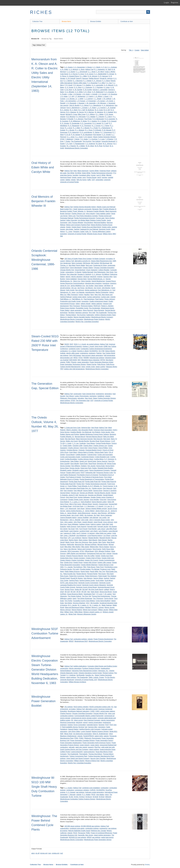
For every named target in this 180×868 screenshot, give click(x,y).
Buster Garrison (65, 214)
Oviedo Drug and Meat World (91, 227)
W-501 (76, 797)
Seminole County (105, 229)
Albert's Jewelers (72, 430)
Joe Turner (97, 288)
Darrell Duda (92, 461)
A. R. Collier (64, 69)
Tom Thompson (98, 598)
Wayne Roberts (77, 610)
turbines (63, 758)
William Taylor (69, 612)
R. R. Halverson (74, 132)
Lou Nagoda (80, 292)
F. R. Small (68, 85)
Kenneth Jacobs (103, 527)
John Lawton (68, 522)
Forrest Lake (100, 218)
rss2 (61, 853)
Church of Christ (108, 450)
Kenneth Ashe (92, 527)
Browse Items (66, 21)
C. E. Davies (71, 72)
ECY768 (102, 351)
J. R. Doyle (109, 101)
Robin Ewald (102, 576)
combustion (105, 788)
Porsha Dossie (91, 177)
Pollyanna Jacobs (66, 569)
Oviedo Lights (106, 227)
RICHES (41, 12)
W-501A (82, 797)
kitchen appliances (91, 290)
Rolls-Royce (101, 364)
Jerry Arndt (75, 515)
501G (76, 344)
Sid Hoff (85, 589)
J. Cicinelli (94, 94)
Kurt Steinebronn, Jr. (105, 290)
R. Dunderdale (75, 123)
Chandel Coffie (77, 446)
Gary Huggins (68, 491)
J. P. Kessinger (91, 101)
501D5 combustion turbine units (100, 707)
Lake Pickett (64, 531)
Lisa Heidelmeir (81, 536)
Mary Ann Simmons (82, 542)
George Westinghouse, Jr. (96, 279)
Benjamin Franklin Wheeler (96, 211)
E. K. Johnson (97, 81)
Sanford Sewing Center (87, 580)
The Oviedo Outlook (74, 596)
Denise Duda (111, 464)
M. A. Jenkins (65, 110)
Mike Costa (82, 114)
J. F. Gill (71, 96)
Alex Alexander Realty (85, 430)
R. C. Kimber (102, 121)
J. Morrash (72, 795)
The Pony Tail (86, 596)
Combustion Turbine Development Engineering (96, 349)
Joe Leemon (64, 105)
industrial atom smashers (93, 283)
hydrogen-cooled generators (94, 792)
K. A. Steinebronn (95, 105)
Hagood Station (73, 729)
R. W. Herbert (76, 135)
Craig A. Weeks (110, 72)
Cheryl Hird (83, 448)
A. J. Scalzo (68, 788)
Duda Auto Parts (86, 468)
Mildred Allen (94, 547)
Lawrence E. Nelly (70, 533)
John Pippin (77, 522)
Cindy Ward (73, 452)
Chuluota (81, 450)
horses (93, 175)
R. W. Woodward (87, 135)
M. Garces (80, 112)
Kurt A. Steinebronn (73, 108)
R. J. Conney (96, 126)
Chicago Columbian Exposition (104, 268)
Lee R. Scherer (81, 533)
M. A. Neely (74, 110)
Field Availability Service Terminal (73, 727)
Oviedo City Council (91, 560)
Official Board (89, 551)
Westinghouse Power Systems (94, 319)
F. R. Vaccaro (77, 85)
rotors (83, 367)
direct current (78, 720)
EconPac (109, 790)
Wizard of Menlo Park (92, 761)
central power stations (108, 711)
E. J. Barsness (78, 81)
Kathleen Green (84, 524)
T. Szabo (67, 141)
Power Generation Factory (104, 740)
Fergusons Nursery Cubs (105, 473)
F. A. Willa (102, 83)
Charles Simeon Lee (78, 214)
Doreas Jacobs (75, 468)
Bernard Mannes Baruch (94, 437)
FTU (114, 173)
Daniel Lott (83, 461)
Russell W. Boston (77, 578)
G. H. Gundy (69, 87)
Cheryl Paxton (93, 448)
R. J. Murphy (85, 128)
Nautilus (87, 295)
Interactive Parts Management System (84, 671)
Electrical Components (68, 723)
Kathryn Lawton (96, 524)
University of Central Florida (69, 182)
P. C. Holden (86, 795)
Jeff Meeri (107, 286)
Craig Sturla (64, 74)
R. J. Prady (94, 128)
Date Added (145, 50)
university (107, 180)
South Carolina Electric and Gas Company (74, 749)
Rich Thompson (75, 306)
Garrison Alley (108, 277)
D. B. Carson (89, 74)
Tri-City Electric (110, 677)
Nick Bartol (109, 360)
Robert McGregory (91, 576)
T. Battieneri (69, 139)
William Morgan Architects (77, 682)
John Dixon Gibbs (74, 731)
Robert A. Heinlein (107, 306)
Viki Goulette (94, 603)
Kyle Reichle (92, 529)
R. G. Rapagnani (74, 126)
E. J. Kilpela (87, 81)
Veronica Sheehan (79, 603)
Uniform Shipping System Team (105, 315)
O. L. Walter (100, 114)
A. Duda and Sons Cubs (72, 428)
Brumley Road (94, 441)
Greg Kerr (103, 500)
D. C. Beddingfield (100, 74)
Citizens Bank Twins (101, 452)
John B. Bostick (74, 105)
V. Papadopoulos (79, 144)
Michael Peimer (103, 545)
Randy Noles (85, 572)
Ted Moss (71, 313)
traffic (89, 180)
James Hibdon (90, 511)
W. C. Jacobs (72, 605)
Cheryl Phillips (103, 448)
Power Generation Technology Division (73, 364)
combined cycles (74, 349)
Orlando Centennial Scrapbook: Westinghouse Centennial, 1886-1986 (44, 260)
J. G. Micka (98, 96)
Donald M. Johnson (106, 78)
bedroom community (85, 209)
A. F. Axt (104, 67)
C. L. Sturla (92, 72)
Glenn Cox (77, 281)
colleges (113, 171)
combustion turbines (80, 639)
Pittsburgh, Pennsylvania (68, 398)
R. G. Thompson (86, 126)
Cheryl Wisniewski (76, 268)
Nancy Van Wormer (70, 549)
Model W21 (113, 731)
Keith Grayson (71, 527)
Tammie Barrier (110, 310)
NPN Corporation (73, 551)
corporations (70, 272)
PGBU (68, 362)
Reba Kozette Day (69, 574)
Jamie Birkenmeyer (84, 513)
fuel (86, 727)
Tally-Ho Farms (81, 180)
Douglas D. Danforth (84, 274)
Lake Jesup (101, 529)
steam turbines (65, 401)
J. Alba (70, 94)
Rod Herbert (97, 135)
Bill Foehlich (95, 263)
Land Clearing (74, 531)
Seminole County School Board (86, 587)
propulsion (85, 301)
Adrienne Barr (86, 428)
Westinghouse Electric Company (102, 317)
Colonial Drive (92, 455)
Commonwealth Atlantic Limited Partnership (89, 716)
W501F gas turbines (94, 837)
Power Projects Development (103, 639)
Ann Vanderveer (65, 263)
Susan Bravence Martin (75, 594)
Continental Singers (88, 457)
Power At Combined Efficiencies (101, 833)
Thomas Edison (71, 315)
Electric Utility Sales (80, 83)
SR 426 (73, 592)
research (91, 747)
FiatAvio (99, 353)
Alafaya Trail (89, 69)
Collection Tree (37, 21)
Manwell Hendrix (105, 538)
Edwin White (86, 173)
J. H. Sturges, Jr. (72, 99)
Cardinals (83, 443)
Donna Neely (110, 466)
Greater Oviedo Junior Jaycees (79, 500)
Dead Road (92, 464)
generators (108, 394)
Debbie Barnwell (88, 272)
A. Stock (82, 69)
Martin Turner (70, 542)
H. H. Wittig (79, 92)
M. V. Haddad (108, 112)
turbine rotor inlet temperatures (74, 369)
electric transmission (108, 720)
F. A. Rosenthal (92, 83)
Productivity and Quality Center (70, 301)
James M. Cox (65, 286)
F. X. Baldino (87, 85)
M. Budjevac (90, 110)
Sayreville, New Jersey (86, 835)
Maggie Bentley (93, 538)
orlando (63, 117)
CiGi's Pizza (64, 452)
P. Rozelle (70, 119)
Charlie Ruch (64, 268)
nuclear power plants (79, 297)
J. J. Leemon (89, 99)
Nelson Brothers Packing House (101, 225)
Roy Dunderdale (95, 308)
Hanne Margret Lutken (99, 502)
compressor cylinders (82, 790)
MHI (79, 360)
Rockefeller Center (82, 308)
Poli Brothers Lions (111, 567)
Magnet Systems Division (100, 731)
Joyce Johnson (108, 522)
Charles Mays (88, 446)
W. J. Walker (81, 146)
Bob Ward (72, 265)
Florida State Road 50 (109, 482)
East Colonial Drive (89, 394)
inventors (113, 283)
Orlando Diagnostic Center (69, 673)
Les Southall (64, 360)
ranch (99, 177)
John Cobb (85, 520)
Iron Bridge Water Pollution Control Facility (92, 220)
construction (78, 394)
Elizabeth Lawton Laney (80, 470)
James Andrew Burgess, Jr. (75, 511)
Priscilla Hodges (85, 569)
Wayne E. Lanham (98, 607)
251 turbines (68, 707)
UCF (93, 180)
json (50, 853)
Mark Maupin (93, 540)
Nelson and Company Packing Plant (78, 225)
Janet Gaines (99, 286)
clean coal (111, 714)
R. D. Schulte (65, 123)
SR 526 (84, 592)
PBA (85, 567)
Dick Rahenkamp (100, 272)
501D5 (67, 344)
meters (111, 292)
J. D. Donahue (112, 94)
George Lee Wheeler (87, 493)
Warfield (88, 607)
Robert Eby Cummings (77, 576)
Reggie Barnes (81, 574)
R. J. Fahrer (105, 126)
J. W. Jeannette (90, 103)
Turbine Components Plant (78, 756)
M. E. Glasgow (71, 112)
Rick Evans (102, 574)
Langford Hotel (84, 531)
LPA (69, 538)
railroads (72, 747)
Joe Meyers (89, 288)
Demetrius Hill (102, 464)
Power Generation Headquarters (71, 743)
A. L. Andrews (112, 67)
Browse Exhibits (96, 21)
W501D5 (108, 797)
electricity (93, 277)
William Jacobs (103, 610)
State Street (95, 592)
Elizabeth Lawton (66, 470)
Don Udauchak (72, 274)
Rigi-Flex (97, 747)
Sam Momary (88, 578)
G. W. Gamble (77, 90)
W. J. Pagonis (71, 146)
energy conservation (95, 723)
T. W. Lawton (107, 594)
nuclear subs (105, 297)
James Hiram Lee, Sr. (103, 511)
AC (112, 707)
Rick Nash (110, 574)
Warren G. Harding (66, 317)
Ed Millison (106, 274)
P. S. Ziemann (79, 119)
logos (74, 292)
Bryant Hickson (105, 441)
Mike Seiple (85, 547)
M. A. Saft (82, 110)
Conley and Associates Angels (70, 457)
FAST (107, 725)
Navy (92, 295)
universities (99, 180)
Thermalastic (83, 754)
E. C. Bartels (68, 81)
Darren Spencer (102, 461)
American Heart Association (103, 430)
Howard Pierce (111, 281)
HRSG (75, 358)
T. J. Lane (101, 139)
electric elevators (77, 277)
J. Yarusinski (111, 103)
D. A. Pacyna (73, 74)
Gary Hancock (107, 488)
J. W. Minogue (101, 103)
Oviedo (74, 177)
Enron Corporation (80, 725)
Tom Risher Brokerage (85, 598)
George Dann (82, 279)
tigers (75, 598)
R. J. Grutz (69, 128)
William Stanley (79, 761)
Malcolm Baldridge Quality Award (79, 831)
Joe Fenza (81, 288)
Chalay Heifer (67, 446)
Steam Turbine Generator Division (104, 137)
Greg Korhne (112, 500)
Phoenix (74, 362)
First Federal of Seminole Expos (92, 477)
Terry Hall (92, 313)
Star (88, 592)
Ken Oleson (70, 396)
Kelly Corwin (70, 290)
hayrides (75, 175)
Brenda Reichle (84, 441)
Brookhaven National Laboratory (79, 711)
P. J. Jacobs (69, 567)
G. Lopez (107, 87)
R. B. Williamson (75, 121)
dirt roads (63, 173)
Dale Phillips (75, 461)
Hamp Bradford (86, 502)
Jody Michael (94, 518)
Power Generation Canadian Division (82, 740)
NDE (62, 734)
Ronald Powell (65, 578)
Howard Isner (103, 504)
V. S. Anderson (90, 144)
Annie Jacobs (106, 432)
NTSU (82, 551)
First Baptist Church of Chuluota (87, 475)
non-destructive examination (82, 734)
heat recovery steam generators (92, 355)
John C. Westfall (75, 520)
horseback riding (85, 175)
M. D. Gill (107, 110)
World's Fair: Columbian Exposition (87, 322)
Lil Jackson (91, 533)
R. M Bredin (97, 130)
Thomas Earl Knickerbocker (101, 596)
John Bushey (106, 288)
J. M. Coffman (107, 99)
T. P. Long (99, 594)
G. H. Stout (78, 87)
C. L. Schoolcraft (82, 72)
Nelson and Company (85, 549)
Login (166, 2)
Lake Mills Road (111, 529)
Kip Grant (71, 529)
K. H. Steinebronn (108, 105)
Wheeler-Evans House (94, 234)
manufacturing (90, 292)
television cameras (82, 313)
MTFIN (103, 360)
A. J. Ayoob (82, 344)
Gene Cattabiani (71, 279)
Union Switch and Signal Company (78, 758)
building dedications (80, 666)
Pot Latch (76, 569)
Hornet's (95, 504)
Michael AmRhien (91, 545)
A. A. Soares (69, 67)
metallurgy (101, 396)
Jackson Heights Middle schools (96, 509)
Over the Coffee (89, 556)
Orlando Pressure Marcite (75, 556)
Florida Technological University (102, 173)
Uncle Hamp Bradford (103, 601)
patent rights (99, 736)
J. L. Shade (97, 99)
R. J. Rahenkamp (104, 128)
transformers (64, 756)
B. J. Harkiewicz (100, 69)
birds (75, 171)
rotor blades (100, 795)
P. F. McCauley (81, 117)
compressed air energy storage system (84, 718)
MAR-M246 (73, 360)
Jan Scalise (90, 286)
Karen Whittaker (73, 524)
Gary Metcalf (78, 491)
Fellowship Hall (90, 473)
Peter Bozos (91, 567)
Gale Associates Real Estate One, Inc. (78, 488)
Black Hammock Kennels (84, 439)
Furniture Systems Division (91, 668)
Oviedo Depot (76, 227)
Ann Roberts (96, 432)
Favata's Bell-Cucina (73, 473)
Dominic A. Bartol (83, 351)
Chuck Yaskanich (92, 270)
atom (33, 853)
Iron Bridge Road (66, 506)
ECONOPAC (94, 351)
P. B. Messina (70, 117)
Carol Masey (91, 443)
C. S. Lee (75, 443)
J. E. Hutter (64, 96)
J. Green (106, 96)
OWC (62, 567)
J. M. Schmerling (70, 101)
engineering (84, 353)
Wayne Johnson (65, 610)
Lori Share (107, 536)
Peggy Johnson (110, 299)
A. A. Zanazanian (79, 67)
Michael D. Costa (71, 114)
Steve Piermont (88, 310)
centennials (111, 265)
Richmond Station (87, 306)
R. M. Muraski (107, 130)
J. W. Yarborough (70, 509)
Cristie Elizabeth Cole (102, 457)
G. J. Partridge (98, 87)
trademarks (90, 315)
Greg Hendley (94, 500)
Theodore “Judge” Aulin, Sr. (82, 232)
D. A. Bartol (73, 351)
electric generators (75, 668)
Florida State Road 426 (93, 482)
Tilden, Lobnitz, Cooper (96, 677)
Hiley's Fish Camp (75, 504)
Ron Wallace (112, 576)
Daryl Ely (111, 461)
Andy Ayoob (99, 346)
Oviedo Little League (104, 563)
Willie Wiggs (78, 612)
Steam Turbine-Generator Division (104, 398)
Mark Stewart (102, 540)
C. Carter (68, 443)
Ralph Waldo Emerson (72, 572)
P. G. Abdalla (91, 117)
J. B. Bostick (77, 94)
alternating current (92, 709)
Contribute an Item (127, 21)
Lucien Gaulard (86, 731)
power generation (83, 362)
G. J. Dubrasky (87, 87)
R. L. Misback (80, 130)
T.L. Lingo (69, 232)
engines (100, 277)
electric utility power (73, 353)
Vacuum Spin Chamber (98, 758)
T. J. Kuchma (93, 139)
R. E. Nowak (97, 123)
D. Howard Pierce (73, 76)
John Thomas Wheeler (76, 223)
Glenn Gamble (86, 281)
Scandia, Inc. (90, 675)
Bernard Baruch (80, 437)
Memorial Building (100, 223)
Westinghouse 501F (81, 641)
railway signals (85, 304)
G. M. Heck (68, 90)
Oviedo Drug (68, 563)
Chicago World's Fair (67, 270)
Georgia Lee (83, 495)
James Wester (72, 513)
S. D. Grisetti (106, 135)
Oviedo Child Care (108, 558)
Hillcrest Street (87, 504)
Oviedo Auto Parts (107, 556)
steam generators (76, 310)
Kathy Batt (105, 524)
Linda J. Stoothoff (69, 536)
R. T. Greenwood (106, 132)
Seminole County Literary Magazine (94, 585)
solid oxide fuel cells (108, 747)
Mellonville (70, 545)
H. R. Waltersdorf (98, 92)
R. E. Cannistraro (86, 123)
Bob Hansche (98, 439)
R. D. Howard (112, 121)
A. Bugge (89, 67)
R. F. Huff (105, 123)
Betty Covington (77, 263)
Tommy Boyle (108, 598)
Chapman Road (105, 171)
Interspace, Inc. (103, 671)
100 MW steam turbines (72, 826)
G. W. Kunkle (87, 90)
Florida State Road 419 (76, 482)
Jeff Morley (111, 513)
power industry (85, 745)
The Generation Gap (83, 401)
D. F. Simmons (109, 459)
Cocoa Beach (70, 455)
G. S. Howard (71, 792)
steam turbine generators (102, 835)
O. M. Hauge (109, 114)
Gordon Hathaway (84, 497)
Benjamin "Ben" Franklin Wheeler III (104, 209)
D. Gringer (111, 74)
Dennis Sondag (65, 466)
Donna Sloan (64, 468)
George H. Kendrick (110, 491)
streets (73, 180)
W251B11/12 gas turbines (77, 837)
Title (130, 50)
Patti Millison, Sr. (77, 299)
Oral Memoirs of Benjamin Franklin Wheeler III (43, 201)
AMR (114, 261)
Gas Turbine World (109, 353)
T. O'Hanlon (109, 139)
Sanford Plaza (74, 580)
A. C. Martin (96, 67)
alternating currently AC (82, 261)
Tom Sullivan (96, 141)
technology (64, 313)
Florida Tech (80, 484)
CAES (97, 711)
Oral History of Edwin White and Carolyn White (43, 167)
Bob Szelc (107, 439)
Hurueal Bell (113, 504)
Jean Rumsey (102, 513)
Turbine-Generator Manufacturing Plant (101, 756)
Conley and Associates (105, 455)
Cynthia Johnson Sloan (85, 459)
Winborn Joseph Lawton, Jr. (93, 612)
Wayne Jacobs (109, 607)
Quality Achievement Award (98, 301)
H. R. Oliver (87, 92)
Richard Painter (92, 574)
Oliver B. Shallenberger (100, 734)
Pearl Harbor (99, 299)
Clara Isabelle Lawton (103, 214)
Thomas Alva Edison (95, 754)
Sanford (77, 229)
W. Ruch (106, 146)
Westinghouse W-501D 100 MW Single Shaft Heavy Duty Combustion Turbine (44, 787)
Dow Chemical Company (92, 720)
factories (101, 725)
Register (175, 2)
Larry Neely (94, 531)
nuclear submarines (94, 297)
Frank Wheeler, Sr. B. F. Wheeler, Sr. (90, 486)
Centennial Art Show (100, 265)
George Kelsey (65, 493)
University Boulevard (108, 141)
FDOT (83, 473)
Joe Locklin (103, 518)
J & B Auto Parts (78, 506)
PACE (93, 795)
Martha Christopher (102, 292)
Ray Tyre (102, 572)
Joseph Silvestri (87, 522)
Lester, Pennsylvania (82, 396)
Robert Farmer (92, 364)
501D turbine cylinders (81, 707)
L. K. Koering (101, 108)
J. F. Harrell (99, 506)
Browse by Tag (47, 39)
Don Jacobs (91, 466)
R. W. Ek (67, 135)
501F (71, 344)
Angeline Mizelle (76, 432)
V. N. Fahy (69, 144)
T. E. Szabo (84, 139)
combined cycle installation (91, 788)
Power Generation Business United (101, 362)
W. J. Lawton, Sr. (95, 605)
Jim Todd (97, 515)
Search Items (58, 39)
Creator (137, 50)
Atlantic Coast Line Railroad (106, 207)
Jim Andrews (88, 515)
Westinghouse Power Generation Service (98, 840)
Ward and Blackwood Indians (75, 607)
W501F (71, 641)
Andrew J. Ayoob (88, 346)
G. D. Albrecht (109, 85)
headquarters (105, 668)
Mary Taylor (102, 542)
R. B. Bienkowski (98, 119)
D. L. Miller (83, 76)
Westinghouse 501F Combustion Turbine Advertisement (45, 633)
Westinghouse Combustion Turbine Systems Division (78, 799)
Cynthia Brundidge (71, 459)
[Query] (123, 12)
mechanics (93, 396)
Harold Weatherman (98, 281)
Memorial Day (79, 545)
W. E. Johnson (108, 144)
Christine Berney (72, 450)
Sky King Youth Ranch (96, 589)
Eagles (95, 468)
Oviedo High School (90, 563)
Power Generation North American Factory (97, 743)
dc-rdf (37, 853)
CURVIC (93, 790)
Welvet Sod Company (90, 610)
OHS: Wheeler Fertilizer (102, 551)
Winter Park (72, 614)
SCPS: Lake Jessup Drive (69, 583)
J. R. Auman (101, 101)
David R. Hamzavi (82, 78)
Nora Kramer (97, 549)
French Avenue (108, 486)
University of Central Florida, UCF (86, 680)
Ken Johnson (80, 290)
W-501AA (89, 797)
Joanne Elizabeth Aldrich (68, 518)
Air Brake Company (99, 259)
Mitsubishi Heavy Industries (90, 360)
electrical (86, 277)
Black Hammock (83, 171)
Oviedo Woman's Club (106, 565)
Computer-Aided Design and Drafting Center (102, 666)
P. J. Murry (108, 117)
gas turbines (64, 355)
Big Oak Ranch (70, 439)
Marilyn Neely (73, 540)
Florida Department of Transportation (92, 479)
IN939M (86, 358)
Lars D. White (101, 175)
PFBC (76, 738)
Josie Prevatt (98, 522)
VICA (88, 603)
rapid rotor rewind (81, 747)
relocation (81, 398)
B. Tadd (108, 69)
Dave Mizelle (75, 464)
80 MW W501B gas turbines (90, 826)
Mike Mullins (76, 547)
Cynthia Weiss (99, 459)
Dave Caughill (65, 464)
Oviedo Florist (78, 563)
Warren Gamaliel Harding (82, 317)
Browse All (35, 39)
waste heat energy (107, 837)
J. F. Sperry (90, 96)
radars (78, 304)
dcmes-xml (44, 853)
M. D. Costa (99, 110)
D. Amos (81, 74)
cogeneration (64, 828)
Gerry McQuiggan (75, 355)
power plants (95, 745)
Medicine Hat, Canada (98, 831)
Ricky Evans (64, 576)
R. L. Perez (89, 130)
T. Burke (77, 139)
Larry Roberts (103, 531)
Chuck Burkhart (80, 270)
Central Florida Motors (103, 443)
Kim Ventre (64, 529)
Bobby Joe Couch (72, 441)
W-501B (95, 797)
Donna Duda (100, 466)
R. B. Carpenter (110, 119)
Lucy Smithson (76, 538)
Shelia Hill (78, 589)
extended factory (92, 725)
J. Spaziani (81, 103)
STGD (62, 139)
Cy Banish (78, 272)
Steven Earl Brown (106, 592)
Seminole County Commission (88, 583)
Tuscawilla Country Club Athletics (84, 601)
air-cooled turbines (93, 344)
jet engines (64, 831)
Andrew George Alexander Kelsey (85, 207)
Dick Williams (76, 466)
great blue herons (66, 175)
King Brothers (89, 223)
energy (85, 723)
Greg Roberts (65, 502)
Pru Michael (95, 569)
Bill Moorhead (105, 263)
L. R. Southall (111, 108)
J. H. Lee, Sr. (108, 506)
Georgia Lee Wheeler (95, 495)
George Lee (75, 493)
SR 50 (78, 592)
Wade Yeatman (107, 605)
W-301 (71, 797)
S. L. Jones (71, 137)
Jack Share (81, 509)
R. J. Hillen (77, 128)
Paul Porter (88, 119)
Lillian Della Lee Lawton (104, 533)
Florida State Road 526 (68, 484)
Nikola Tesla (68, 734)
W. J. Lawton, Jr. (83, 605)
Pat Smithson (78, 567)
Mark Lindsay (83, 540)
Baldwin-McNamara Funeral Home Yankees (94, 434)
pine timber (69, 229)
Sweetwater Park (89, 594)
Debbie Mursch (94, 78)
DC (72, 720)
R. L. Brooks (70, 130)
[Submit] (148, 12)
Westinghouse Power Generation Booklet (43, 701)
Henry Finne (64, 504)
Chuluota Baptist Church (93, 450)
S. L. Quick (79, 137)
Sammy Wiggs (98, 578)
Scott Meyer (109, 580)
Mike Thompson (73, 295)
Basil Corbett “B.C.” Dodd (69, 209)
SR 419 (67, 592)
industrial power (110, 358)
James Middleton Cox (78, 286)
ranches (105, 177)
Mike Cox (63, 295)
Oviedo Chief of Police (93, 558)
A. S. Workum (73, 69)
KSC (77, 529)
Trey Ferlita (68, 601)
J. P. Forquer (81, 101)
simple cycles (90, 367)
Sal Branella (80, 675)
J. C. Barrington (89, 506)
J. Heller (81, 99)
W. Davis (99, 144)
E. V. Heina (106, 81)
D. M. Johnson (93, 76)
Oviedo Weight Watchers (89, 565)
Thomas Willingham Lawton (101, 232)
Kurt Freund (83, 529)
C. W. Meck (100, 72)
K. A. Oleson (85, 105)
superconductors (89, 752)
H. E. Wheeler (70, 92)
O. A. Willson (91, 114)
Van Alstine (68, 603)
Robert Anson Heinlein (68, 308)
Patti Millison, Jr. (66, 299)
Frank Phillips (72, 486)
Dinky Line (72, 216)
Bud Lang (89, 265)
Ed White (78, 173)
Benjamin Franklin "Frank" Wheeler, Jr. (73, 211)
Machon (85, 538)
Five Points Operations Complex (87, 216)
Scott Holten (100, 580)
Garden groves (97, 488)
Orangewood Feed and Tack (96, 554)
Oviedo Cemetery (79, 558)
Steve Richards (99, 310)
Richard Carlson (108, 673)
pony (84, 177)
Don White (71, 173)
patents (106, 736)
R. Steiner (96, 132)
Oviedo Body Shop (66, 558)
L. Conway (84, 108)
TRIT (62, 369)
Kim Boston (113, 527)
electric (68, 277)
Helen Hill (111, 502)
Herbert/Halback (66, 671)
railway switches (97, 304)
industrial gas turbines (97, 358)
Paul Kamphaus (89, 299)
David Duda (84, 464)
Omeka (147, 865)
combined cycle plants (77, 828)
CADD (92, 711)
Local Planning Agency (95, 536)
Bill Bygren (87, 263)
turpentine (63, 234)
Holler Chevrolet (72, 220)
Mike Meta (68, 547)
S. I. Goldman (71, 675)
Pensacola (81, 833)
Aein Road (95, 428)
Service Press (69, 589)
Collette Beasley (81, 455)
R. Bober (84, 121)
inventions (106, 283)
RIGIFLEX (97, 306)
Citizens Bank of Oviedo (86, 452)
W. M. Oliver (90, 146)
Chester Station (88, 268)
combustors (64, 351)
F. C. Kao (109, 83)
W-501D (102, 797)
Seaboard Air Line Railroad (89, 229)
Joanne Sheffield (83, 518)
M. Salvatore (99, 112)
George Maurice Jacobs (102, 493)
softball (106, 589)
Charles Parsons (66, 714)
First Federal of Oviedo (73, 477)
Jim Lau (74, 288)
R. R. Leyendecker (86, 132)
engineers (92, 353)
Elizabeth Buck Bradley (105, 468)
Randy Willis (94, 572)
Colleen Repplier (104, 270)
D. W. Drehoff (71, 78)
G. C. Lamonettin (98, 85)
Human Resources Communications (72, 283)
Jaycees (94, 513)
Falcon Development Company (99, 470)
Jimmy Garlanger (106, 515)
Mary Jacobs (93, 542)
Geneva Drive (98, 491)
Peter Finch (100, 567)
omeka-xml (56, 853)
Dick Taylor (110, 272)
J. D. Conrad (102, 94)
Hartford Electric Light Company (90, 729)
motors (81, 295)
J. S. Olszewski (71, 103)
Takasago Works (111, 367)
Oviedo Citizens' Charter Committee (72, 560)
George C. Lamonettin (100, 90)
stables (68, 180)
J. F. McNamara (80, 96)
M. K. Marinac (89, 112)
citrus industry (90, 214)
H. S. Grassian (109, 92)
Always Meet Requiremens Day (101, 261)
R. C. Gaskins (92, 121)
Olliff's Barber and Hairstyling (76, 554)
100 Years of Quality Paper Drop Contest (78, 259)
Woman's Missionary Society (87, 614)
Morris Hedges (104, 547)
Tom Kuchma (87, 141)
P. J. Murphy (100, 117)
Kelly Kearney (82, 527)
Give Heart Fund (71, 497)
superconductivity (77, 752)
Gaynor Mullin (88, 491)
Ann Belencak (87, 432)
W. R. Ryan (99, 146)
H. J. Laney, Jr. (75, 502)
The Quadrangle (76, 141)
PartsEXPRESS (89, 736)
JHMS (81, 515)
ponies (79, 177)
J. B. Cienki (86, 94)
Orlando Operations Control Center (90, 673)
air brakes (109, 259)
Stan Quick (88, 398)
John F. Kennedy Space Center (99, 520)
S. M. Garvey (88, 137)
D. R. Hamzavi (103, 76)
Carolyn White (94, 171)
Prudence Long (105, 569)
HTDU (81, 358)
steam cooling (100, 367)
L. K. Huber (92, 108)
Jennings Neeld (65, 515)
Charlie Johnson (73, 448)
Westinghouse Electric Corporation (76, 148)
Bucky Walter (81, 265)
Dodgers (84, 466)
